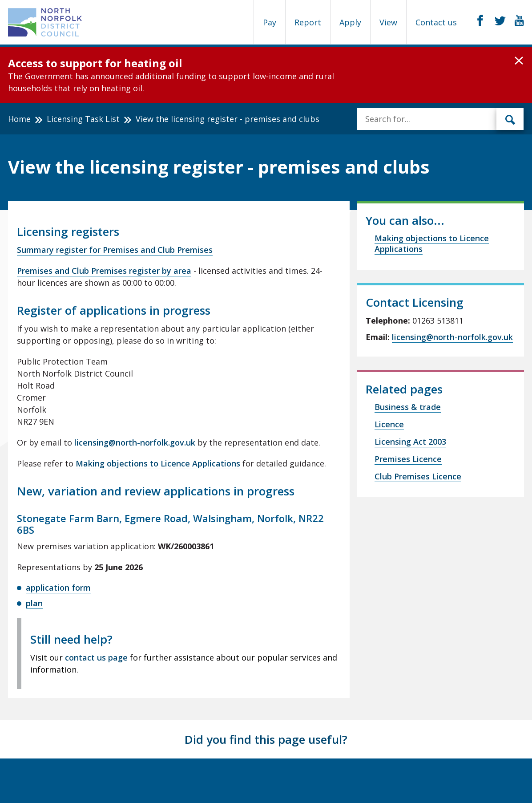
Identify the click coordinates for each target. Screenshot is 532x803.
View (388, 22)
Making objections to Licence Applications (158, 463)
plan (34, 603)
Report (308, 22)
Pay (270, 22)
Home (19, 119)
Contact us (436, 22)
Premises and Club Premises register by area (104, 271)
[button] (519, 61)
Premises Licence (408, 459)
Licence (389, 424)
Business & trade (408, 407)
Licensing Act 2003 (410, 442)
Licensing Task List (83, 119)
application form (58, 588)
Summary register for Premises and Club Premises (115, 250)
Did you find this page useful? (266, 739)
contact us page (96, 657)
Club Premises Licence (418, 476)
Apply (350, 22)
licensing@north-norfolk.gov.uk (135, 442)
